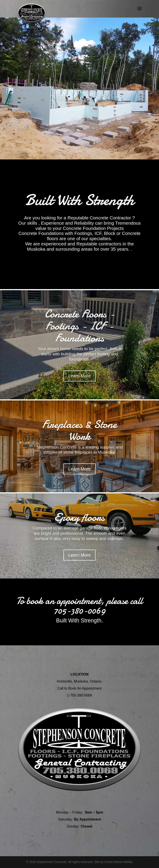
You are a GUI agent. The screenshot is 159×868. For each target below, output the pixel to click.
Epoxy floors (79, 517)
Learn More (79, 376)
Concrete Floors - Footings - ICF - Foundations (79, 326)
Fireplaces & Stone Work (79, 430)
